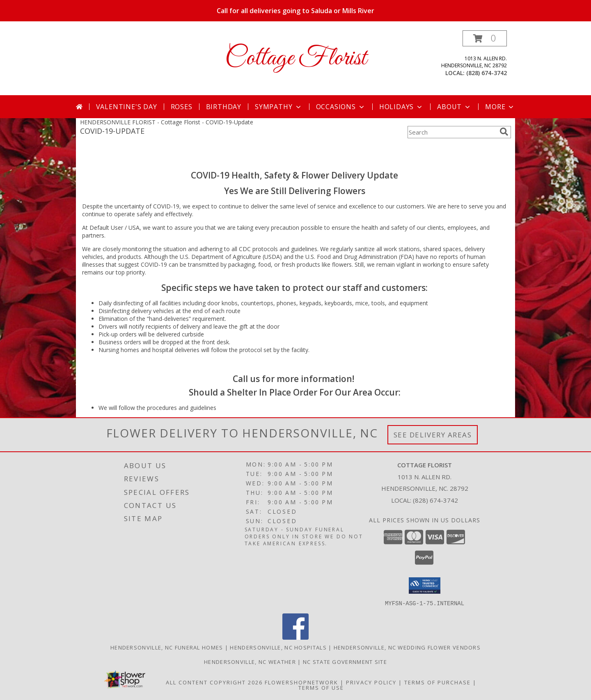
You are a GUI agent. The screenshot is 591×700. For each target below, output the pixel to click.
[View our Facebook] (295, 637)
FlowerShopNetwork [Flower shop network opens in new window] (301, 682)
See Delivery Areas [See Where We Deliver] (433, 435)
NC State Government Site (345, 661)
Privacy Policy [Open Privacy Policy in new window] (371, 682)
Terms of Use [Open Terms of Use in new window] (321, 687)
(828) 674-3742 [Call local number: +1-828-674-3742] (487, 73)
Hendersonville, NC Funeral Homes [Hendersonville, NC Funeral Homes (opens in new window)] (167, 647)
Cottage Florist (296, 58)
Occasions (341, 107)
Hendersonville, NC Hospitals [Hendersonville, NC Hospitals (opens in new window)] (278, 647)
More (500, 107)
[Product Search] (452, 132)
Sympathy (278, 107)
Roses (182, 107)
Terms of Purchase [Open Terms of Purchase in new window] (438, 682)
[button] (485, 38)
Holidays (401, 107)
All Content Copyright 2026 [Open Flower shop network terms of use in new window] (214, 682)
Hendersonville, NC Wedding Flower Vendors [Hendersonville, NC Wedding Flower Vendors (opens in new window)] (407, 647)
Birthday (224, 107)
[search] (504, 132)
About (454, 107)
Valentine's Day (127, 107)
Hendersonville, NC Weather (250, 661)
